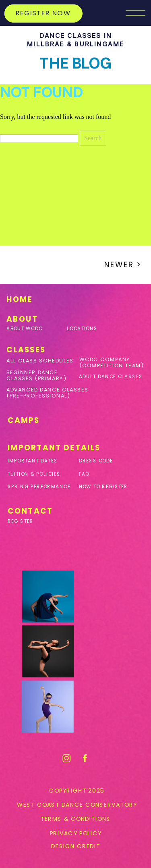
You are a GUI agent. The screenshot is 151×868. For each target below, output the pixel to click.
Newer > (123, 265)
